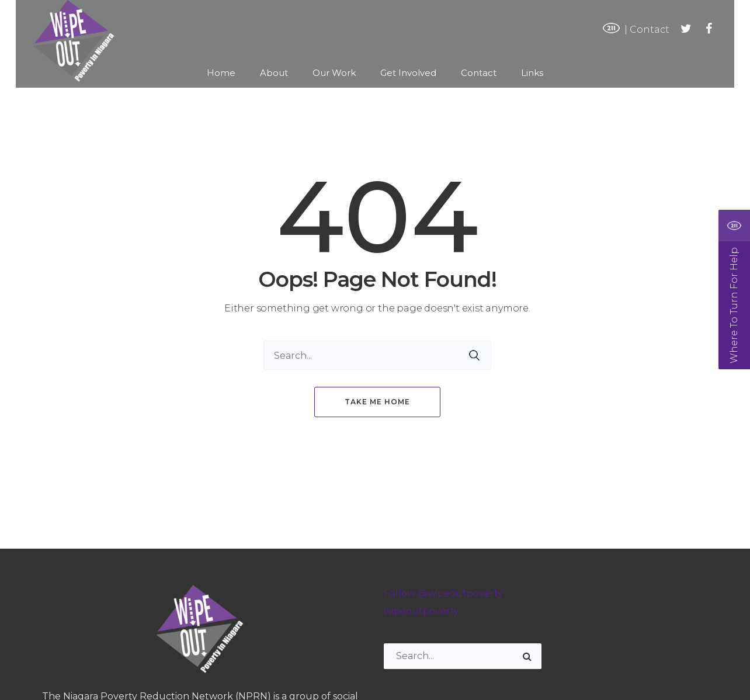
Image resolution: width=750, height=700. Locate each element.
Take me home (377, 402)
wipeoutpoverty (421, 611)
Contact (650, 30)
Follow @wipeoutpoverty (443, 593)
